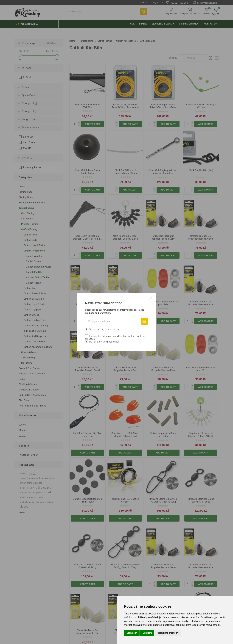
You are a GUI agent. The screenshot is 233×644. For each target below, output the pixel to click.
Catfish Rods (30, 240)
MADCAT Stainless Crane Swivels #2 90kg (87, 566)
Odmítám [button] (147, 633)
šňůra (22, 497)
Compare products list (190, 14)
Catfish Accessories (34, 251)
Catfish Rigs (30, 288)
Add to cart (93, 124)
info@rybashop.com (207, 3)
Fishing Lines (26, 197)
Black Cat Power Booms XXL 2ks (87, 106)
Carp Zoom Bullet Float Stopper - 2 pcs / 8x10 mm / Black (87, 239)
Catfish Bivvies (31, 315)
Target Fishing (26, 208)
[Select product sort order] (193, 58)
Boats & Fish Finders (30, 368)
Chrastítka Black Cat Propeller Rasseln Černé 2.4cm (163, 239)
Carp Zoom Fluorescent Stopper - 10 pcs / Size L (201, 435)
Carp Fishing (28, 213)
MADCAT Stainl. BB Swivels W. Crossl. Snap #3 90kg (163, 500)
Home (72, 41)
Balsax (23, 474)
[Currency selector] (143, 2)
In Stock (27, 68)
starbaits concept (35, 497)
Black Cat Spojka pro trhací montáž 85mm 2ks (163, 172)
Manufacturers (31, 127)
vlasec (24, 507)
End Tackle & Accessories (32, 395)
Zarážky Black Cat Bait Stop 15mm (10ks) (87, 500)
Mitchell (23, 430)
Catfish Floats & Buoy (35, 293)
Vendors (27, 158)
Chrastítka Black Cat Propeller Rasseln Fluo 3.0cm (125, 304)
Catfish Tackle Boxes (34, 342)
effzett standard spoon (31, 483)
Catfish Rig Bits (34, 272)
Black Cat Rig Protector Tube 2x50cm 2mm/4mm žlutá (125, 107)
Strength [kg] (29, 103)
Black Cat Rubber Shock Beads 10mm (88, 172)
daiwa (33, 474)
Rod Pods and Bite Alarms (33, 406)
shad (48, 492)
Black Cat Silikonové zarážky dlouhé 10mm (125, 172)
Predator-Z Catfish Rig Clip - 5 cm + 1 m (87, 435)
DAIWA (22, 425)
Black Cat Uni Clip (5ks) (201, 170)
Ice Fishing (27, 363)
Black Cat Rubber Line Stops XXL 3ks (201, 106)
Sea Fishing (27, 219)
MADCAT (28, 148)
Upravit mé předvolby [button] (168, 633)
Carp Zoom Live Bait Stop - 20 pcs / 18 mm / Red (125, 435)
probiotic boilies (27, 492)
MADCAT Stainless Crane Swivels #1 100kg (201, 500)
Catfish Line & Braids (34, 245)
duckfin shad (48, 478)
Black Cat (28, 137)
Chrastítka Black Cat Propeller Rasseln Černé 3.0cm (201, 239)
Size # (26, 87)
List (217, 58)
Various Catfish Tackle (38, 277)
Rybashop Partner (32, 167)
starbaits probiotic (45, 502)
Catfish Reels (30, 235)
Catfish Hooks (33, 283)
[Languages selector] (157, 2)
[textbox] (103, 12)
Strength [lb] (29, 111)
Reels (22, 187)
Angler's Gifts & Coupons (32, 374)
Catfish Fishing (29, 229)
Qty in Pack (29, 95)
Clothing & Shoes (28, 384)
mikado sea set (27, 488)
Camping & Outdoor (29, 390)
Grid (211, 58)
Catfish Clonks (34, 261)
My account (172, 14)
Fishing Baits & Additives (32, 203)
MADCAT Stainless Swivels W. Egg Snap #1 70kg (125, 566)
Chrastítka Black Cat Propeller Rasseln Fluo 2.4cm (88, 304)
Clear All (52, 43)
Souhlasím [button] (132, 633)
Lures (22, 379)
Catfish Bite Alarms (34, 299)
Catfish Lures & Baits (34, 304)
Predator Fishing (30, 224)
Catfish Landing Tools (35, 320)
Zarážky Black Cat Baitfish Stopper (125, 500)
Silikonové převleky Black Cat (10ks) (163, 435)
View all (23, 436)
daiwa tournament (30, 478)
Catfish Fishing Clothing (36, 326)
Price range (29, 43)
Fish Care (24, 400)
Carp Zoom (29, 142)
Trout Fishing (28, 358)
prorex (40, 492)
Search (144, 12)
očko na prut (44, 488)
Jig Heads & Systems (35, 331)
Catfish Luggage (32, 310)
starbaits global (27, 502)
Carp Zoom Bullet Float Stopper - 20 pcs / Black (125, 237)
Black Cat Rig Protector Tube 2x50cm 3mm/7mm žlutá (163, 107)
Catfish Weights (34, 256)
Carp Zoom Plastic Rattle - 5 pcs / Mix (163, 303)
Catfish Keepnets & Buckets (38, 347)
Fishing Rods (26, 192)
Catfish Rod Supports (35, 336)
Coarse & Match (30, 352)
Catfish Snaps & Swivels (39, 267)
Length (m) (28, 119)
